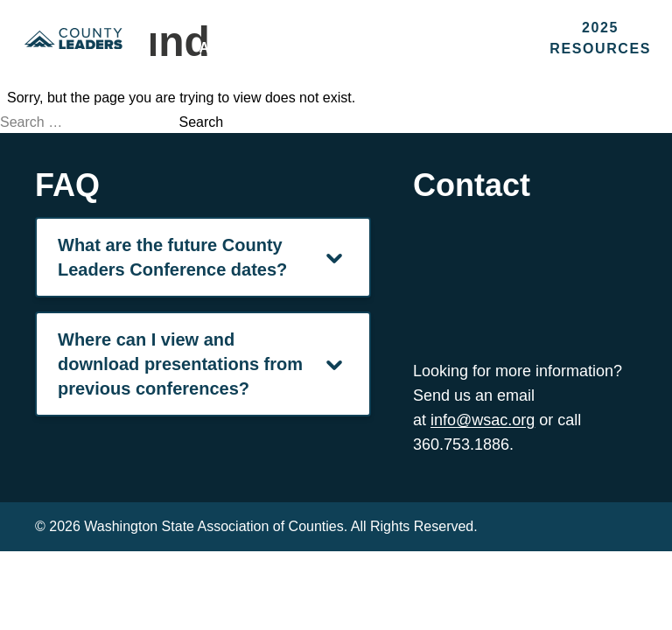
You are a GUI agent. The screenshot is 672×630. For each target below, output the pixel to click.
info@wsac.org (483, 420)
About (228, 48)
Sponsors (344, 48)
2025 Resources (600, 38)
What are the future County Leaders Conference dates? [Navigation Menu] (203, 257)
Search (201, 122)
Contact (469, 48)
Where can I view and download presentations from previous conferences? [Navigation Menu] (203, 364)
